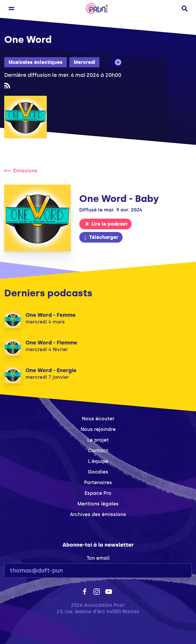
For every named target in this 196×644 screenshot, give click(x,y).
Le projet (98, 440)
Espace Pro (98, 493)
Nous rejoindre (98, 429)
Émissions (21, 171)
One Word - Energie (51, 370)
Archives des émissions (98, 514)
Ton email (98, 558)
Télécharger (101, 237)
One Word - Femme (51, 315)
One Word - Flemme (51, 343)
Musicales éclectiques (36, 62)
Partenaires (98, 483)
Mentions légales (98, 504)
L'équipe (98, 461)
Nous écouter (98, 419)
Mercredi (84, 62)
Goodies (98, 472)
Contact (98, 451)
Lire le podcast (106, 224)
